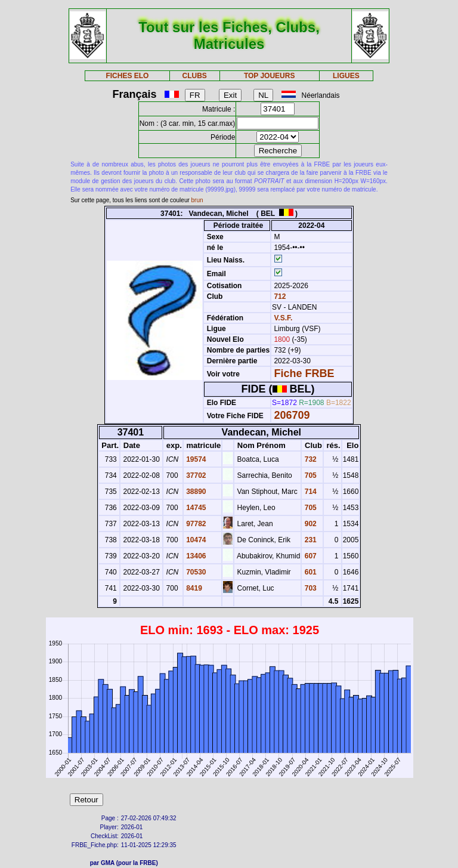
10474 (195, 540)
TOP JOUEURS (270, 76)
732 (309, 459)
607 (309, 556)
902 (309, 524)
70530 (195, 572)
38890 (195, 492)
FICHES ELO (127, 76)
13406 (195, 556)
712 (279, 296)
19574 (195, 459)
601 (309, 572)
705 (309, 475)
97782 (195, 524)
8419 (193, 588)
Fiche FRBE (304, 373)
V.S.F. (283, 318)
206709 (292, 415)
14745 (195, 508)
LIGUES (346, 76)
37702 (195, 475)
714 (309, 492)
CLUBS (194, 76)
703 (309, 588)
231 (309, 540)
